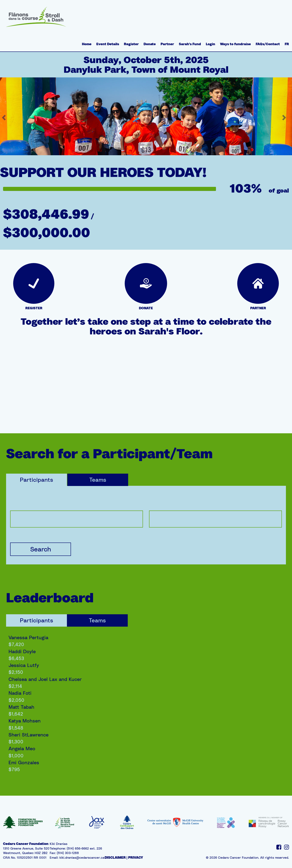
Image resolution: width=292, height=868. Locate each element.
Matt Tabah (21, 707)
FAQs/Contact (268, 44)
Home (87, 44)
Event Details (108, 44)
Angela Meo (22, 748)
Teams (98, 480)
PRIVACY (136, 857)
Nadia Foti (20, 693)
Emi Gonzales (24, 762)
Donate (150, 44)
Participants (36, 480)
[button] (285, 116)
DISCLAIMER (115, 857)
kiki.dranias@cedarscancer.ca (82, 857)
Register (131, 44)
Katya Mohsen (25, 721)
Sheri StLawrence (28, 735)
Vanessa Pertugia (28, 637)
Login (210, 44)
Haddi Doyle (22, 651)
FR (287, 44)
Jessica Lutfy (24, 665)
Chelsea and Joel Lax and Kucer (45, 679)
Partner (167, 44)
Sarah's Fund (190, 44)
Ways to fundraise (235, 44)
